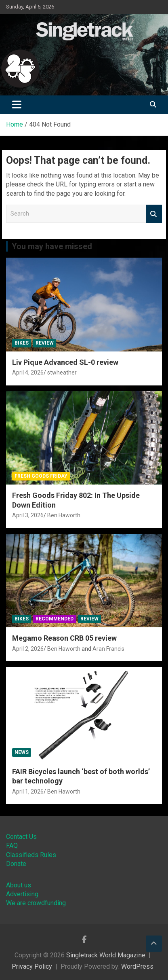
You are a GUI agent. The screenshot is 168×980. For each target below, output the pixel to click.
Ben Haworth (64, 515)
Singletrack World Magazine (106, 955)
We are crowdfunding (36, 903)
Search (154, 214)
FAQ (12, 846)
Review (45, 343)
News (22, 752)
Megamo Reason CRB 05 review (64, 638)
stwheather (62, 373)
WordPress (137, 966)
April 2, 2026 (28, 649)
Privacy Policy (32, 966)
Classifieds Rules (31, 855)
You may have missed (52, 246)
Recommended (55, 619)
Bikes (22, 343)
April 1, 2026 (28, 792)
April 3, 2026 (28, 515)
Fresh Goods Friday (41, 476)
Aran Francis (108, 649)
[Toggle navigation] (17, 105)
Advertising (22, 894)
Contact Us (21, 837)
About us (19, 885)
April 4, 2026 (28, 373)
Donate (16, 864)
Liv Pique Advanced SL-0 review (65, 362)
